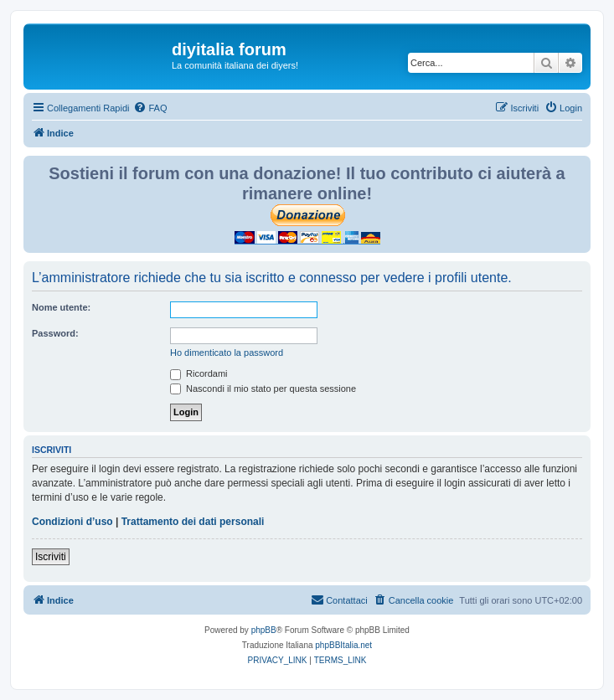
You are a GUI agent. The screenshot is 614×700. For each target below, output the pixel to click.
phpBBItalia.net (343, 645)
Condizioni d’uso (72, 522)
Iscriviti (51, 557)
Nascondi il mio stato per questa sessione (263, 389)
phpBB (264, 630)
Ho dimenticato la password (227, 353)
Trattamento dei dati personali (193, 522)
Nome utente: (61, 307)
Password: (55, 333)
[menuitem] (150, 108)
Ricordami (199, 373)
